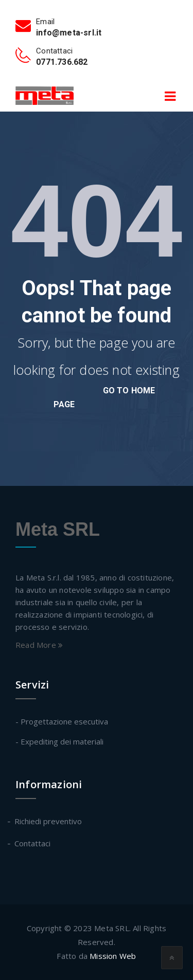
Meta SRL (58, 529)
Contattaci (33, 843)
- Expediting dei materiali (59, 741)
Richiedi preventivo (49, 821)
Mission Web (113, 956)
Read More (39, 645)
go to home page (104, 397)
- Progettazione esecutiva (62, 721)
